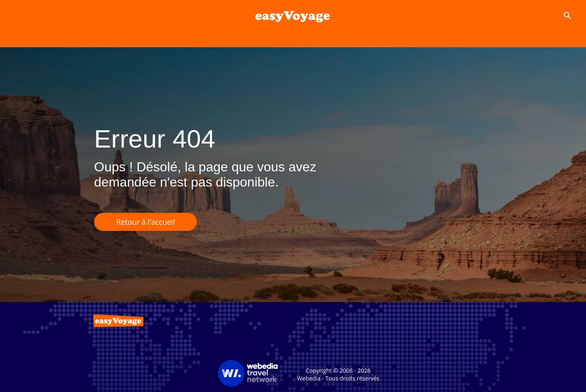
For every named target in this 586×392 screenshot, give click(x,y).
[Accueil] (293, 16)
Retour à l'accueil (145, 222)
